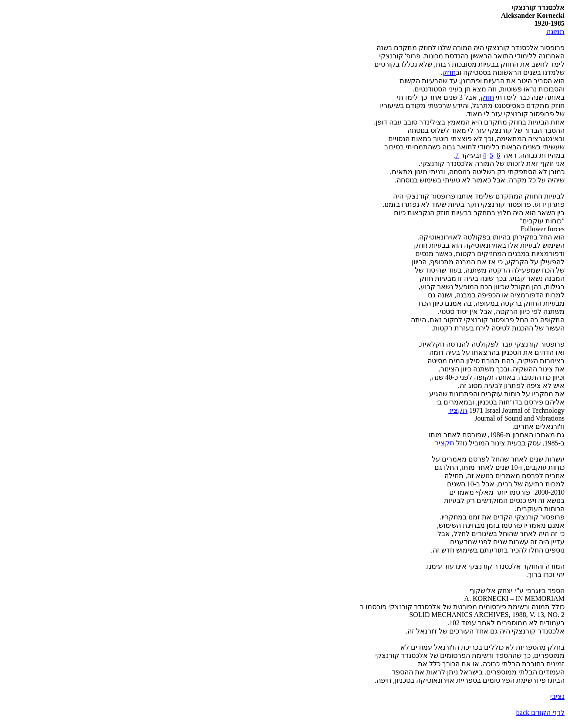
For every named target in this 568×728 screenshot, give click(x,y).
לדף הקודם (540, 713)
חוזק (449, 72)
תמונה (555, 32)
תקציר (458, 410)
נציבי (557, 696)
